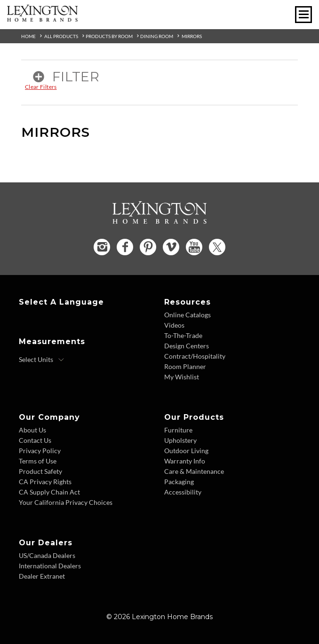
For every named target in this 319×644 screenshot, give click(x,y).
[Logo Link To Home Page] (42, 18)
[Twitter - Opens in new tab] (217, 247)
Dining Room (157, 36)
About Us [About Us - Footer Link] (32, 430)
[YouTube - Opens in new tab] (194, 247)
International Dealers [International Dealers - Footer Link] (50, 566)
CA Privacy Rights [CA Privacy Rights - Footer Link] (45, 482)
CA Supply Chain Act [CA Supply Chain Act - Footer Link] (49, 492)
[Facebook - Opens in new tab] (125, 247)
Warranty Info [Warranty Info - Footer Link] (185, 461)
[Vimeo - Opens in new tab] (171, 247)
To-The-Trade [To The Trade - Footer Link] (183, 335)
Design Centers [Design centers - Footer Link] (187, 346)
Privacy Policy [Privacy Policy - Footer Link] (40, 451)
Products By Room (109, 36)
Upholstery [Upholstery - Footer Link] (180, 440)
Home (28, 36)
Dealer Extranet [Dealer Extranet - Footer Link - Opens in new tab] (42, 576)
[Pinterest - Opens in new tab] (148, 247)
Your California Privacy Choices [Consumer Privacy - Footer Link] (66, 502)
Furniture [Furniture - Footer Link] (178, 430)
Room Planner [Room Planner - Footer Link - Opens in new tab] (185, 366)
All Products (61, 36)
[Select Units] (42, 360)
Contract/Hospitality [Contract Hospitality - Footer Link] (195, 356)
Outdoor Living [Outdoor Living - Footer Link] (186, 451)
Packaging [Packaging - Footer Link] (179, 482)
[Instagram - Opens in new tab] (102, 247)
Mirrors (192, 36)
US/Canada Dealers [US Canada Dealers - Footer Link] (47, 555)
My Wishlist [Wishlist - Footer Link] (182, 377)
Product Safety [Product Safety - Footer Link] (40, 471)
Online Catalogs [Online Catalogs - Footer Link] (187, 315)
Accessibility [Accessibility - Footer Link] (183, 492)
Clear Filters (41, 87)
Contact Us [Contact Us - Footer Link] (35, 440)
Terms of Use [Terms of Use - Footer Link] (38, 461)
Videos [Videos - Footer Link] (174, 325)
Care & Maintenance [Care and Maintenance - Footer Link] (194, 471)
